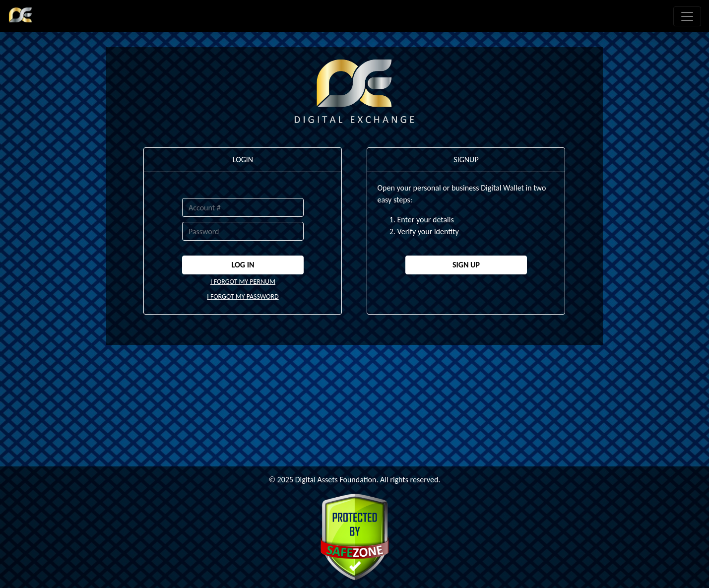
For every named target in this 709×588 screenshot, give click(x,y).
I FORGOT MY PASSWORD (243, 296)
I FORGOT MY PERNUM (243, 282)
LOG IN (243, 265)
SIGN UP (466, 265)
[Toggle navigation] (687, 16)
